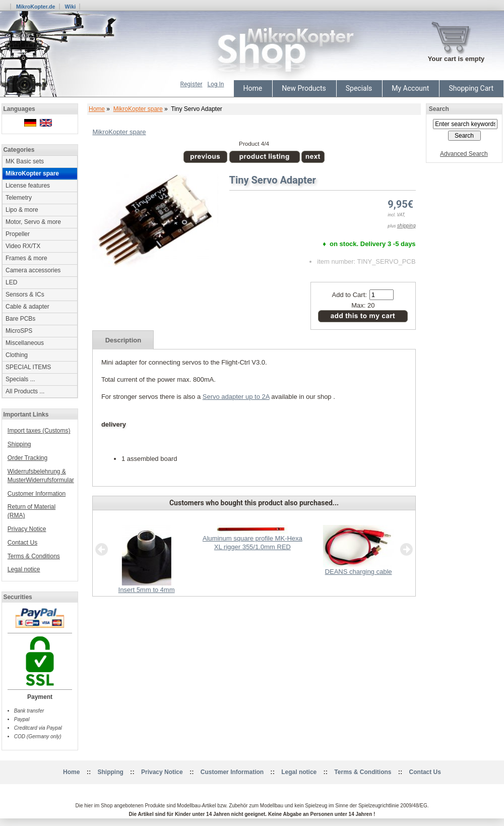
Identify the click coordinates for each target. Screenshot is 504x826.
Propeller (18, 234)
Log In (216, 84)
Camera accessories (33, 270)
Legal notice (24, 569)
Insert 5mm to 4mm (147, 590)
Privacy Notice (27, 529)
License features (28, 186)
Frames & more (26, 258)
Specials (359, 88)
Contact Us (22, 543)
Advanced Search (464, 154)
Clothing (17, 355)
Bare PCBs (20, 319)
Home (253, 88)
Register (192, 84)
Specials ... (20, 379)
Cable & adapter (27, 307)
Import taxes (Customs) (39, 431)
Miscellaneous (25, 343)
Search (439, 109)
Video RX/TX (23, 246)
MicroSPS (19, 331)
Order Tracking (27, 458)
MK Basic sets (25, 161)
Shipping (19, 444)
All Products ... (25, 391)
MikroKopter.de (36, 7)
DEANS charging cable (359, 572)
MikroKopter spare (138, 109)
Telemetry (19, 198)
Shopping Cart (471, 88)
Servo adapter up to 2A (236, 397)
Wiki (70, 7)
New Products (304, 88)
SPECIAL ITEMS (28, 367)
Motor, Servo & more (33, 222)
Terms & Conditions (34, 556)
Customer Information (37, 494)
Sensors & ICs (25, 294)
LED (11, 282)
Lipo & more (22, 210)
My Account (410, 88)
